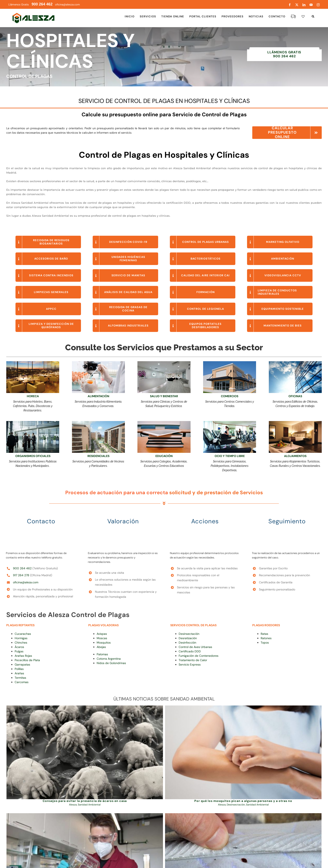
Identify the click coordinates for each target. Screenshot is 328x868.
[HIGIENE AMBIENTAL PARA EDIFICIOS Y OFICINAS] (33, 422)
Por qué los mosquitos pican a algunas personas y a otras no (243, 801)
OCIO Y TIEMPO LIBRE (230, 456)
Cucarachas (23, 634)
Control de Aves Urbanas (195, 647)
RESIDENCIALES (98, 456)
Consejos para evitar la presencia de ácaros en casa (85, 801)
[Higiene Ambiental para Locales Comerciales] (230, 363)
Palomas (102, 654)
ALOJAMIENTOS (295, 456)
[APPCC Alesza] (98, 363)
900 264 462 (22, 568)
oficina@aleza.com (26, 582)
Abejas (101, 647)
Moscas (102, 638)
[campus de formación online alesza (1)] (164, 422)
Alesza (73, 805)
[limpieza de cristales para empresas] (295, 363)
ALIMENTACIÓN (98, 396)
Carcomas (22, 682)
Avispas (102, 634)
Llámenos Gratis (30, 4)
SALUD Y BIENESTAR (164, 396)
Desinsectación (189, 634)
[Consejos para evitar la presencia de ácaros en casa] (85, 752)
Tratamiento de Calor (193, 660)
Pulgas (19, 651)
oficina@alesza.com (67, 4)
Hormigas (21, 638)
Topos (265, 643)
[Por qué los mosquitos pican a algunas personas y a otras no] (243, 752)
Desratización (188, 638)
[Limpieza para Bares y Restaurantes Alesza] (33, 363)
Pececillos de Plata (27, 660)
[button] (313, 16)
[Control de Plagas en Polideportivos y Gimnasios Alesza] (230, 422)
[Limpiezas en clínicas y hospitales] (164, 363)
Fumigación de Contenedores (199, 656)
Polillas (19, 669)
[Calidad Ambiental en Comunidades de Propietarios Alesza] (98, 422)
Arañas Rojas (23, 656)
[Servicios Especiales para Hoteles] (295, 422)
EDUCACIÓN (164, 456)
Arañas (19, 673)
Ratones (266, 638)
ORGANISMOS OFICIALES (33, 456)
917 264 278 (21, 575)
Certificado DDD (190, 651)
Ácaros (19, 647)
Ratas (264, 634)
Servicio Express (190, 664)
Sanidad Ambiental (89, 805)
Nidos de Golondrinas (111, 663)
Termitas (20, 678)
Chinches (21, 643)
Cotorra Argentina (109, 659)
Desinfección (187, 643)
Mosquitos (104, 643)
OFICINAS (295, 396)
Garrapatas (22, 664)
